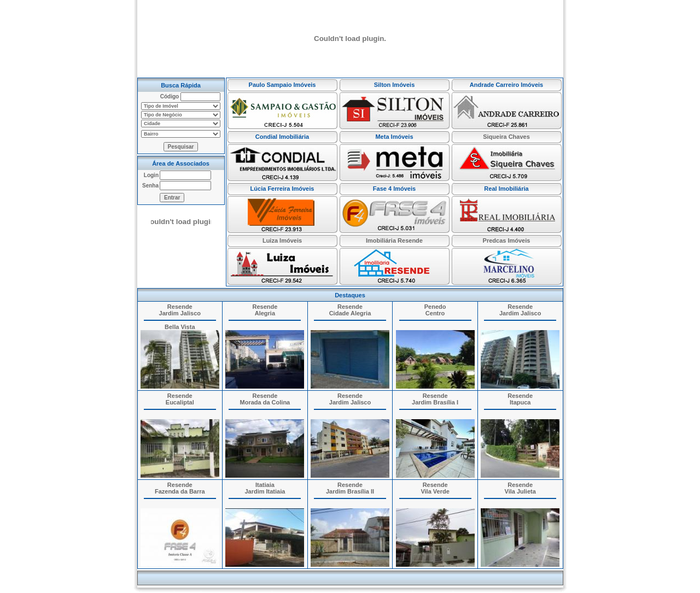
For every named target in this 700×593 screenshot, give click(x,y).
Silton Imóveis (395, 85)
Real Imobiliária (506, 189)
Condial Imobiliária (282, 137)
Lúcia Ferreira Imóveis (282, 189)
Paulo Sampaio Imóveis (282, 85)
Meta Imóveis (394, 137)
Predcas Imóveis (507, 240)
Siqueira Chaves (506, 137)
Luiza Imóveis (282, 240)
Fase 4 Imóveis (394, 189)
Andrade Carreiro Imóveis (507, 85)
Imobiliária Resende (394, 240)
